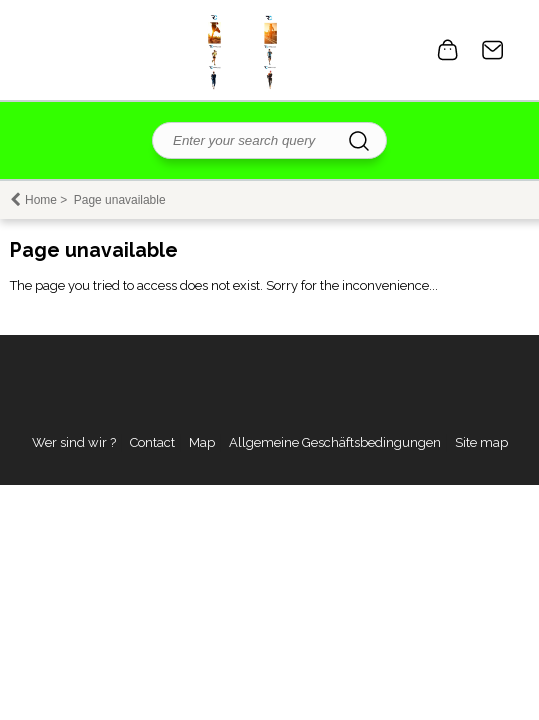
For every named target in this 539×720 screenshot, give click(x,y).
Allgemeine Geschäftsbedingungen (335, 442)
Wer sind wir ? (74, 442)
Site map (481, 442)
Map (202, 442)
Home (41, 200)
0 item (448, 50)
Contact (493, 50)
